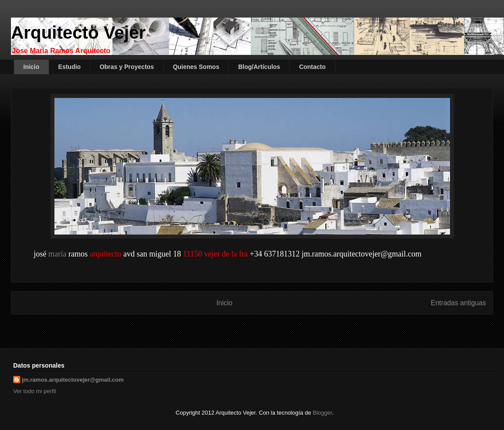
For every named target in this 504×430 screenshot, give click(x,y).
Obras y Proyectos (127, 67)
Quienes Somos (196, 67)
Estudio (70, 67)
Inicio (31, 67)
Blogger (322, 413)
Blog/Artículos (259, 67)
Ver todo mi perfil (35, 391)
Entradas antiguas (458, 303)
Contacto (312, 67)
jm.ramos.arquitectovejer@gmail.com (73, 380)
